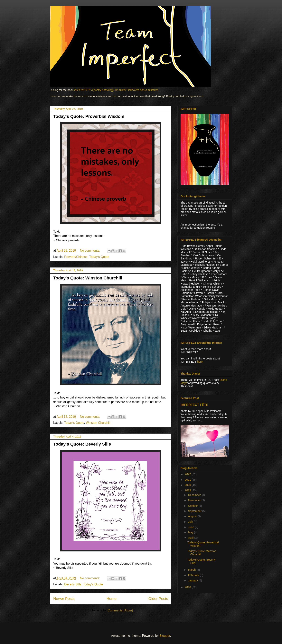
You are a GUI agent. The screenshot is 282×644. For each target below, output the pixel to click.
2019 (188, 490)
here (200, 362)
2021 (188, 480)
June (191, 527)
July (191, 522)
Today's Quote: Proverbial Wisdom (89, 116)
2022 (188, 474)
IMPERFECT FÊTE (194, 405)
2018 (188, 587)
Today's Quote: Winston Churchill (88, 278)
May (191, 532)
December (195, 495)
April (191, 538)
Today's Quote (99, 257)
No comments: (90, 251)
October (193, 506)
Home (112, 599)
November (195, 500)
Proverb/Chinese (76, 257)
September (195, 511)
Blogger (165, 636)
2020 (188, 485)
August (193, 516)
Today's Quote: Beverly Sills (82, 444)
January (193, 580)
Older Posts (158, 599)
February (194, 575)
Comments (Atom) (120, 610)
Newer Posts (64, 599)
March (192, 570)
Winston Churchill (98, 423)
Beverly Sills (73, 584)
